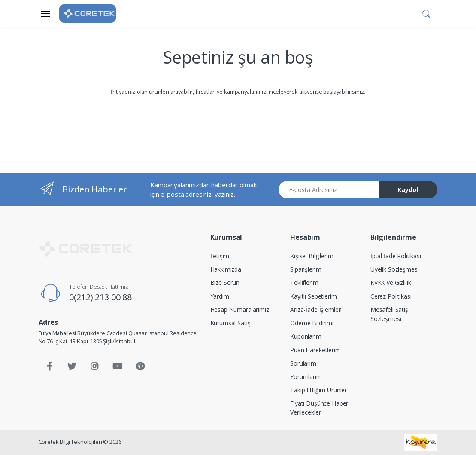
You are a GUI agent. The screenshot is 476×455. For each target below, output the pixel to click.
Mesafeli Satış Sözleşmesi (389, 314)
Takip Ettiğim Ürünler (318, 390)
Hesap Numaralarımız (240, 310)
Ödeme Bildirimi (312, 323)
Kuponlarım (306, 336)
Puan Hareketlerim (315, 350)
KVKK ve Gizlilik (391, 282)
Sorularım (303, 363)
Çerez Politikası (391, 296)
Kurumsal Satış (230, 323)
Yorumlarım (306, 377)
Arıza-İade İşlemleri (316, 310)
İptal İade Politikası (396, 256)
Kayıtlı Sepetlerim (313, 296)
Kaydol (408, 190)
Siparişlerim (306, 269)
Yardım (220, 296)
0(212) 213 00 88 (100, 297)
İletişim (220, 256)
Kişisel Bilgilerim (312, 256)
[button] (426, 13)
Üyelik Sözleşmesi (395, 269)
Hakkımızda (226, 269)
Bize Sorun (225, 282)
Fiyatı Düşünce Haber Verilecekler (319, 408)
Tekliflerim (304, 282)
